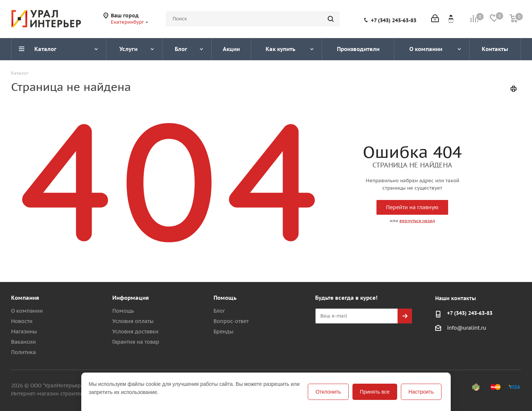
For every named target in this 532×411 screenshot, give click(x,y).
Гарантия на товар (136, 342)
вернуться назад (417, 220)
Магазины (24, 332)
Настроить (421, 392)
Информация (131, 298)
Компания (25, 298)
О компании (27, 311)
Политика (23, 352)
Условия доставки (135, 332)
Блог (219, 311)
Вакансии (23, 342)
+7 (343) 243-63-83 (394, 20)
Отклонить (328, 392)
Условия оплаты (133, 321)
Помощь (123, 311)
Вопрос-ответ (231, 321)
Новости (22, 321)
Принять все (375, 392)
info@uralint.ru (467, 328)
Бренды (224, 332)
